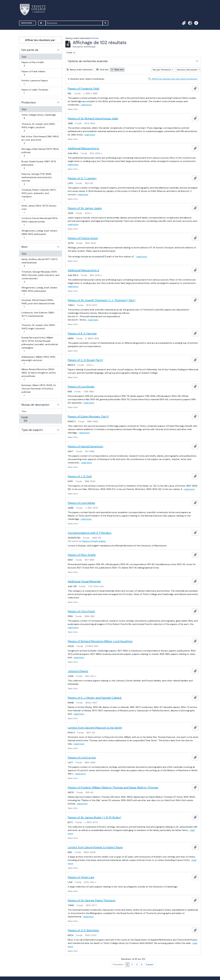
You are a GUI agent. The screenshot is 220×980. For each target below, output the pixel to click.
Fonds (28, 419)
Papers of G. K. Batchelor (83, 930)
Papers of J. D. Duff (80, 476)
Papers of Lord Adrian (81, 503)
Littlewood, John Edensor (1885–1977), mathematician (38, 316)
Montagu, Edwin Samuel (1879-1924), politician (40, 152)
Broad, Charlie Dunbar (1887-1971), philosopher (39, 165)
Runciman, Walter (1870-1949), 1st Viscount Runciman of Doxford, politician (39, 390)
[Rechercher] (74, 23)
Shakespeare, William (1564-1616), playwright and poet (38, 360)
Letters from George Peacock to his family (95, 728)
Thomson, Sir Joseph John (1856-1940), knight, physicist (39, 127)
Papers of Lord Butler (81, 387)
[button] (184, 23)
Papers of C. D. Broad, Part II (85, 360)
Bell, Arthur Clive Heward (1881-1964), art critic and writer (40, 140)
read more (86, 105)
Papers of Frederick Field (83, 88)
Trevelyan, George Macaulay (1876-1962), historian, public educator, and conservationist (40, 277)
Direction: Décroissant (187, 70)
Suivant (150, 964)
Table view (117, 70)
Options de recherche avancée (88, 61)
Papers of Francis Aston (83, 238)
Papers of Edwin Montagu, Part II (88, 416)
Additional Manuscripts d (83, 270)
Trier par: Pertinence (162, 70)
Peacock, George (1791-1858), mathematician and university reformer (37, 179)
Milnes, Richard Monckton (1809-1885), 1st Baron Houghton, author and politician (39, 374)
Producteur (29, 102)
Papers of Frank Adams (33, 73)
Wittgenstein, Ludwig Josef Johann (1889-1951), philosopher (39, 234)
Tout (24, 57)
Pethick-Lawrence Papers (35, 82)
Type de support (32, 430)
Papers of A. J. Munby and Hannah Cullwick (95, 698)
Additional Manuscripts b (83, 148)
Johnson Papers (78, 671)
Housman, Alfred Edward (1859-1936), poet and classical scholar (38, 303)
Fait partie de (30, 50)
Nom (24, 247)
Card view (102, 70)
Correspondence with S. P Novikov (90, 533)
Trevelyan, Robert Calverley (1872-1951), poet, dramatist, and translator (39, 195)
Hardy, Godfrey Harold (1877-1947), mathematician (40, 263)
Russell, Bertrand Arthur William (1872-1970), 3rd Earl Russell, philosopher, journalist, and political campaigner (39, 344)
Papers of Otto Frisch (81, 611)
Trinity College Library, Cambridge (39, 117)
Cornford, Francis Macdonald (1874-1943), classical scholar (40, 222)
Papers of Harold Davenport (86, 446)
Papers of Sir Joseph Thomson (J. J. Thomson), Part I (102, 300)
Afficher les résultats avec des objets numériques (173, 79)
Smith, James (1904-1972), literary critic (39, 209)
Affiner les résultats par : (41, 40)
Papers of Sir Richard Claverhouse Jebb (93, 118)
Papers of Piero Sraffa (32, 64)
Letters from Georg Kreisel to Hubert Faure (95, 847)
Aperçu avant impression (80, 70)
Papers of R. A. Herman (82, 333)
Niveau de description (35, 405)
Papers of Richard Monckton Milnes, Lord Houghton (100, 641)
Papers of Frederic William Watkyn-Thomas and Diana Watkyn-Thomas (113, 787)
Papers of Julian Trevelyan (35, 91)
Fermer (95, 38)
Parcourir (27, 23)
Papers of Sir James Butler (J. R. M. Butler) (94, 817)
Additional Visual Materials (84, 581)
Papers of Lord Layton (82, 758)
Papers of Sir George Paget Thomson (92, 900)
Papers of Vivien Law (81, 877)
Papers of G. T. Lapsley (82, 178)
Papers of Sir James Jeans (85, 208)
